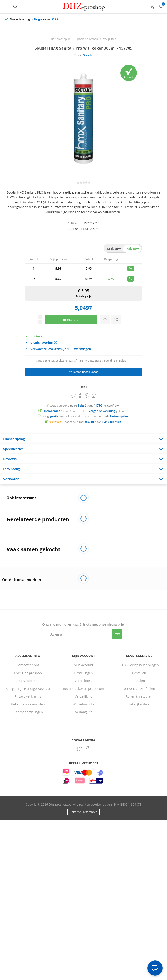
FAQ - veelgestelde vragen (139, 657)
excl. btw (114, 249)
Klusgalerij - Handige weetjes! (28, 681)
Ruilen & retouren (139, 689)
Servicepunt (28, 673)
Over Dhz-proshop (28, 665)
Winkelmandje (83, 696)
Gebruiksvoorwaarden (28, 696)
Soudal (88, 55)
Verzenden (117, 627)
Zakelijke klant (139, 696)
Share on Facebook (80, 388)
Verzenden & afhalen (139, 681)
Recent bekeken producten (83, 681)
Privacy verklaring (28, 689)
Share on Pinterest (87, 388)
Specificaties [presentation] (13, 441)
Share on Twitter (73, 388)
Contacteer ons (28, 657)
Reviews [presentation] (10, 451)
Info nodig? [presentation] (12, 461)
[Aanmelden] (78, 627)
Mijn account (83, 657)
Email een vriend (94, 389)
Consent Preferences (83, 804)
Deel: (83, 379)
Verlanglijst (84, 704)
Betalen (139, 673)
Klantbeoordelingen (28, 704)
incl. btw (132, 249)
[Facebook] (88, 741)
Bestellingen (83, 665)
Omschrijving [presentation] (14, 431)
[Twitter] (79, 741)
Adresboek (84, 673)
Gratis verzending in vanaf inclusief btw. (85, 398)
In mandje (71, 320)
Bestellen (139, 665)
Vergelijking (83, 689)
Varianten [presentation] (11, 471)
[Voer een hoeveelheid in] (32, 320)
